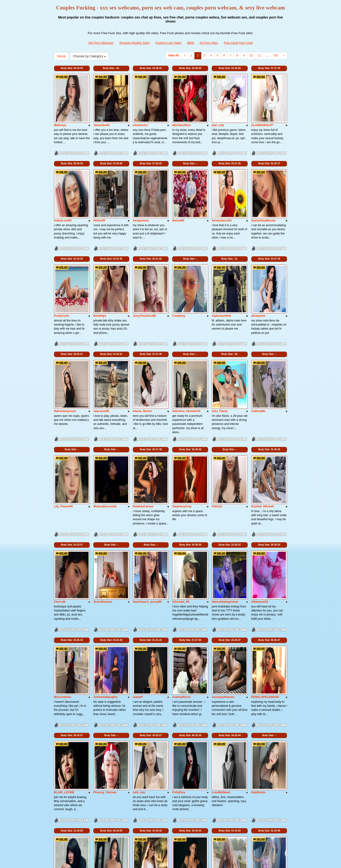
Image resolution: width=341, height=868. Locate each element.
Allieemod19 (260, 472)
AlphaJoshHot (221, 251)
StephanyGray (182, 398)
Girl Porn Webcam (101, 43)
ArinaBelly (140, 766)
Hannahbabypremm (225, 472)
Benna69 (178, 177)
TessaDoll (139, 693)
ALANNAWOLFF (262, 104)
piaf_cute (218, 104)
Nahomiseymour (65, 324)
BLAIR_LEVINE (64, 619)
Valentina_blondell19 (186, 324)
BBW (191, 43)
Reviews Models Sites (134, 43)
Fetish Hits (172, 861)
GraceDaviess (103, 472)
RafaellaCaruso (143, 398)
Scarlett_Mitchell (262, 398)
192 (275, 55)
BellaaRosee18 (103, 693)
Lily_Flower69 (63, 398)
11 (259, 55)
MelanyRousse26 (105, 398)
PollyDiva (179, 619)
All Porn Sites (209, 43)
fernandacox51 (222, 177)
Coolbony (179, 251)
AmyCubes (61, 766)
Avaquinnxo (141, 177)
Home (61, 56)
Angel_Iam (179, 693)
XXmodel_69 (181, 472)
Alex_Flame (220, 324)
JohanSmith (101, 104)
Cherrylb (60, 472)
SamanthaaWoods (264, 177)
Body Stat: (72, 68)
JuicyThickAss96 (144, 251)
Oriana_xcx (101, 766)
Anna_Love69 (221, 693)
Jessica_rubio (261, 693)
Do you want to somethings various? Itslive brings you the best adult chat (170, 827)
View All (173, 55)
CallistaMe (258, 324)
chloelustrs (140, 104)
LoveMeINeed (221, 619)
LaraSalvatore (182, 766)
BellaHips (100, 251)
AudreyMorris (181, 545)
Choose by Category (90, 56)
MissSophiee (63, 545)
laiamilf (138, 545)
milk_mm (139, 619)
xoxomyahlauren (223, 545)
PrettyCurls (62, 251)
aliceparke (258, 251)
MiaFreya (60, 104)
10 (251, 55)
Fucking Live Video (169, 43)
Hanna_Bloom (142, 324)
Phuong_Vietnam (105, 619)
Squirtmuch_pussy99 (147, 472)
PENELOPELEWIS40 (265, 545)
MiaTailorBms (181, 104)
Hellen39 (99, 177)
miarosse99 (101, 324)
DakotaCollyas (64, 693)
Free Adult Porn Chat (238, 43)
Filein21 (217, 398)
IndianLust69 (63, 177)
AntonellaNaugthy (105, 545)
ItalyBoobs (258, 619)
